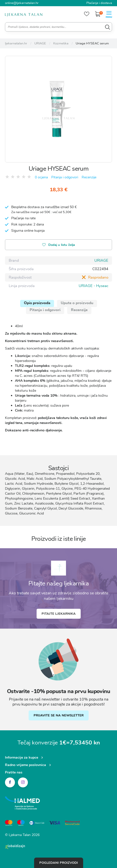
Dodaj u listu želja (58, 245)
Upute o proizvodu (77, 303)
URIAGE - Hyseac (93, 286)
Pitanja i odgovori (65, 177)
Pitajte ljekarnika (59, 614)
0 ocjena (41, 177)
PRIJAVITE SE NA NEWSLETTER (59, 715)
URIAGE (101, 260)
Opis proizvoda (37, 303)
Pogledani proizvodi (59, 863)
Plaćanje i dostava (99, 3)
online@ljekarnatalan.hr (22, 3)
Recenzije (89, 177)
